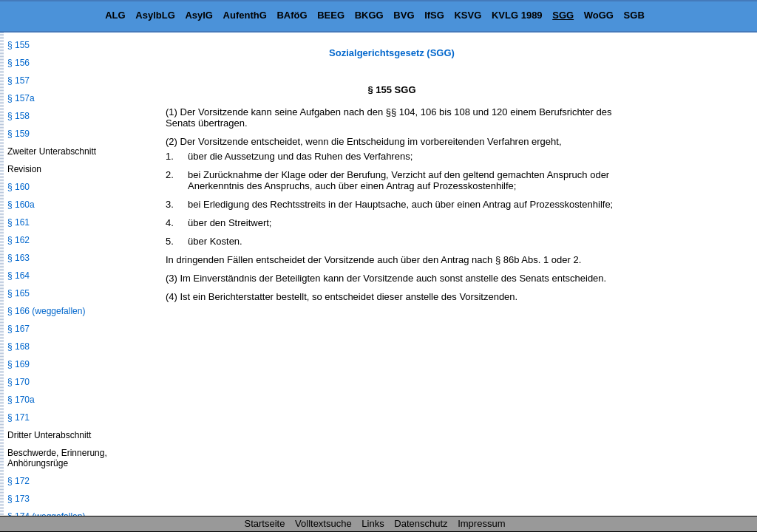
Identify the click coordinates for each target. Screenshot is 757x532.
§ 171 (18, 417)
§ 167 (18, 329)
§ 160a (21, 205)
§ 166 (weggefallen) (46, 311)
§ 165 (18, 293)
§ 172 (18, 481)
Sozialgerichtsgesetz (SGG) (392, 53)
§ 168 (18, 347)
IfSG (434, 15)
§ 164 (18, 276)
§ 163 (18, 258)
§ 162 (18, 240)
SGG (563, 15)
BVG (404, 15)
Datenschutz (421, 524)
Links (373, 524)
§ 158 (18, 116)
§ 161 (18, 222)
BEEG (331, 15)
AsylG (199, 15)
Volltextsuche (323, 524)
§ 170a (21, 400)
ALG (115, 15)
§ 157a (21, 98)
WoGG (599, 15)
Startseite (265, 524)
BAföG (292, 15)
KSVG (468, 15)
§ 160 (18, 187)
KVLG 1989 (517, 15)
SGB (634, 15)
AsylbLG (155, 15)
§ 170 (18, 382)
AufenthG (245, 15)
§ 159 (18, 134)
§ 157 (18, 81)
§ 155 (18, 45)
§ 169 (18, 364)
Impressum (481, 524)
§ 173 (18, 499)
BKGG (369, 15)
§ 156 (18, 63)
